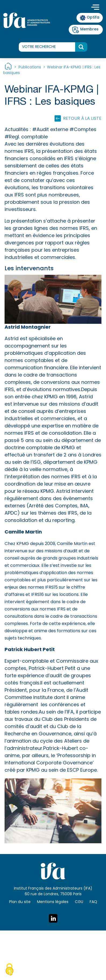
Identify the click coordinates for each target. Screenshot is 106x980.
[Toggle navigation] (95, 8)
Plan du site (20, 902)
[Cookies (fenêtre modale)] (9, 970)
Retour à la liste (82, 119)
